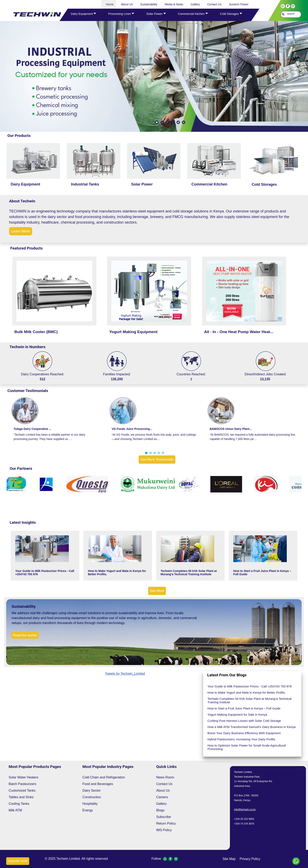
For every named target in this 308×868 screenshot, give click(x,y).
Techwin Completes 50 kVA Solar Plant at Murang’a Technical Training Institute (189, 573)
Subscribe (163, 817)
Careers (162, 797)
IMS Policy (164, 830)
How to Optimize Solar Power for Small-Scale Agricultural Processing (247, 747)
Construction (92, 797)
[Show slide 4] (173, 122)
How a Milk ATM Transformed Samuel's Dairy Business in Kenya (252, 727)
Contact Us (164, 784)
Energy (88, 810)
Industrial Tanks (85, 184)
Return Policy (166, 823)
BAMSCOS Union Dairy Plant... (231, 429)
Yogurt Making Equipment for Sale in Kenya (237, 715)
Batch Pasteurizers (22, 784)
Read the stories (25, 635)
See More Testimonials (157, 459)
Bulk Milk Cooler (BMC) (36, 332)
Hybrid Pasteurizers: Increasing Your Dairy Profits (241, 739)
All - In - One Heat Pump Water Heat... (239, 332)
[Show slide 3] (167, 122)
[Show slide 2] (162, 122)
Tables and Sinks (21, 797)
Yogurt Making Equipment (133, 332)
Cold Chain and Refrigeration (104, 777)
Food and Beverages (98, 784)
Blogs (160, 810)
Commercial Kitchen (209, 184)
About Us (163, 790)
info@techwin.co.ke (245, 810)
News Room (165, 777)
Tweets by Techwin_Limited (125, 674)
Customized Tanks (22, 790)
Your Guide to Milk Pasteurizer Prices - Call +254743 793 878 (45, 573)
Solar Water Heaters (23, 777)
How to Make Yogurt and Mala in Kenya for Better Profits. (117, 573)
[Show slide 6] (184, 122)
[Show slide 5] (178, 122)
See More (157, 591)
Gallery (161, 804)
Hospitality (90, 804)
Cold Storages (264, 184)
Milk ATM (15, 810)
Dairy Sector (91, 790)
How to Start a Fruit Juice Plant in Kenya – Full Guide (262, 573)
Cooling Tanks (19, 804)
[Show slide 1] (157, 122)
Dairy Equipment (25, 184)
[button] (146, 453)
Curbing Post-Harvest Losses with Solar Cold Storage (244, 721)
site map (229, 859)
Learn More (21, 231)
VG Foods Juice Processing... (132, 429)
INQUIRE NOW (18, 861)
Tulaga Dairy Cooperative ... (32, 429)
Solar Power (142, 184)
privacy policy (250, 859)
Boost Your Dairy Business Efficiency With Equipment (244, 733)
